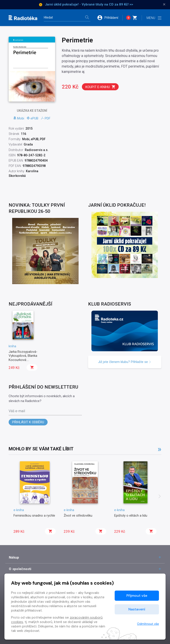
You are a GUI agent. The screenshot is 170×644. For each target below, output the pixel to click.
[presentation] (160, 497)
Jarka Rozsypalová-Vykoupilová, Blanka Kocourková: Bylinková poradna (23, 358)
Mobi (19, 118)
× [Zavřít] (164, 4)
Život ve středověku (78, 516)
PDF (46, 118)
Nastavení (137, 609)
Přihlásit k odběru (28, 422)
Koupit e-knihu (100, 87)
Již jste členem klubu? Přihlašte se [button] (125, 362)
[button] (110, 18)
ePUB (33, 118)
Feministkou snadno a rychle (34, 516)
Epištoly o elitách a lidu (131, 516)
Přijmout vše (137, 596)
